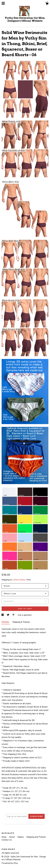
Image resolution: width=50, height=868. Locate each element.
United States (19, 580)
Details (6, 622)
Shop (4, 837)
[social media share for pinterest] (14, 615)
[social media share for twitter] (8, 615)
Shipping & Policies (21, 622)
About (12, 837)
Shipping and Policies (36, 837)
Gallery (21, 837)
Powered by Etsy (10, 863)
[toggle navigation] (3, 3)
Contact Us (7, 840)
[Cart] (47, 4)
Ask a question (25, 615)
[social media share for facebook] (3, 615)
